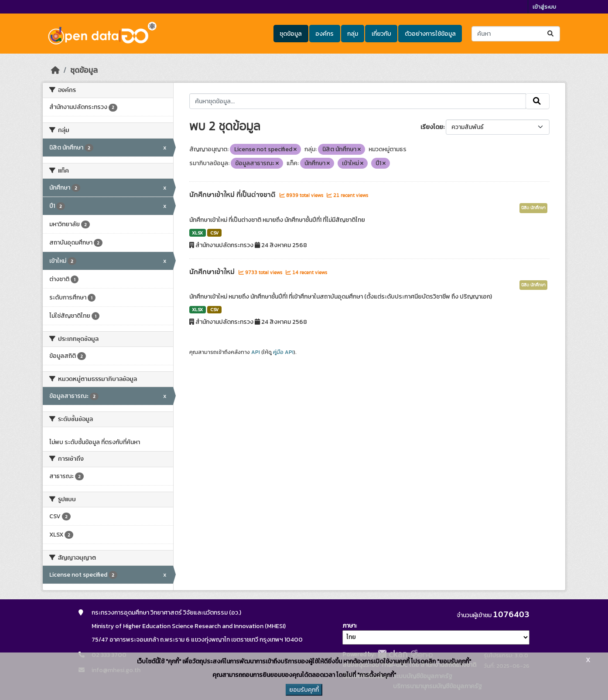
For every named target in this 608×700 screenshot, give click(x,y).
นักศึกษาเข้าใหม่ (213, 272)
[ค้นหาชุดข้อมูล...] (516, 34)
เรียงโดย (432, 127)
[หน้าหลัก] (55, 70)
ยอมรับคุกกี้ (304, 690)
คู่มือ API (283, 352)
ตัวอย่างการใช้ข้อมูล (430, 34)
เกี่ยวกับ (381, 34)
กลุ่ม (353, 34)
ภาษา (349, 626)
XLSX (197, 233)
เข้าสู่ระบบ (544, 7)
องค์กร (324, 34)
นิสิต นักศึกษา (533, 208)
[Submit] (551, 34)
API (256, 352)
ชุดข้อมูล (291, 34)
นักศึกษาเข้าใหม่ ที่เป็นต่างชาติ (233, 195)
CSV (214, 233)
